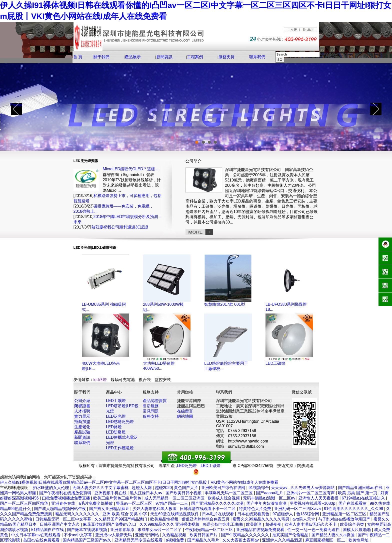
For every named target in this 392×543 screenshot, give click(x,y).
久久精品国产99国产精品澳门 (121, 519)
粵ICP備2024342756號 (253, 466)
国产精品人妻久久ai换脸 (334, 535)
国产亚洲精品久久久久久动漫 (218, 503)
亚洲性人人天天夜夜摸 (319, 498)
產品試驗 (82, 432)
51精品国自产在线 (48, 530)
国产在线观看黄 (353, 503)
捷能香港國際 (189, 401)
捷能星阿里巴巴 (191, 406)
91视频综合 (259, 488)
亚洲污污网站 (147, 535)
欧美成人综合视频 (224, 498)
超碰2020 (163, 488)
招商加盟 (82, 422)
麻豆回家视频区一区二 (326, 540)
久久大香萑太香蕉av (241, 540)
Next (374, 105)
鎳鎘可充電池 (123, 380)
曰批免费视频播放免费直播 (66, 498)
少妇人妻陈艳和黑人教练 (155, 509)
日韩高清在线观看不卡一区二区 (208, 509)
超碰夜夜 (274, 524)
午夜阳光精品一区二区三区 (209, 530)
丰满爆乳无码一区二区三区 (229, 493)
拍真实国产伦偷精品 (291, 535)
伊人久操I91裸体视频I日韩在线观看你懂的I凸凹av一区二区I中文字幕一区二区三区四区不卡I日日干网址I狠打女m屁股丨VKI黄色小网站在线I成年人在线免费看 (139, 482)
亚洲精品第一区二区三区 (345, 514)
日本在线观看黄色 (254, 514)
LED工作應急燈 (120, 448)
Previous (16, 105)
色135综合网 (308, 514)
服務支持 (226, 57)
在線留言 (185, 411)
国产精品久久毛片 (204, 540)
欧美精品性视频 (165, 519)
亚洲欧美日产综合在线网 (224, 488)
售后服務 (151, 406)
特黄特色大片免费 (255, 509)
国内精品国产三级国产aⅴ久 (87, 540)
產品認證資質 (155, 401)
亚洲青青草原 (123, 530)
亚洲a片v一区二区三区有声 (311, 493)
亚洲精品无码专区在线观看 (139, 540)
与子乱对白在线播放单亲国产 (345, 519)
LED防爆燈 (116, 432)
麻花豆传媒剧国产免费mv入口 (110, 524)
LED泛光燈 (116, 416)
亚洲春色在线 (64, 503)
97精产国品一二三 (172, 503)
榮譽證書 (82, 406)
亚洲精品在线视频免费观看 (261, 530)
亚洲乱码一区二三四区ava (298, 509)
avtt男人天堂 (304, 519)
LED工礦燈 (275, 363)
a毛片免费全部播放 (96, 503)
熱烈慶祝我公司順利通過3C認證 (120, 227)
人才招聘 (82, 411)
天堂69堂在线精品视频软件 (175, 514)
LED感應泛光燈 (120, 422)
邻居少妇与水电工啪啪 (223, 524)
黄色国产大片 (186, 488)
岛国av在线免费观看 (42, 540)
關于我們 (101, 57)
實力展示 (82, 416)
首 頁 (78, 57)
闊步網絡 (305, 466)
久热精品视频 (175, 535)
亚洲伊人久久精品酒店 (282, 540)
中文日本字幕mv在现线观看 (36, 535)
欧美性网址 (359, 540)
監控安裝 (163, 380)
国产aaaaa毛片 (270, 493)
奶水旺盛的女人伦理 (51, 488)
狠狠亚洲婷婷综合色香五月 (206, 519)
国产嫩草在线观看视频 (87, 530)
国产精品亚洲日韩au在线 (361, 488)
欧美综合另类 (352, 524)
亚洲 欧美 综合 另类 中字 (125, 514)
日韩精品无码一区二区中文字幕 (64, 519)
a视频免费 (175, 540)
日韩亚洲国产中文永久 (60, 524)
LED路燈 (114, 427)
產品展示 (133, 57)
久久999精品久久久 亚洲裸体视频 (170, 524)
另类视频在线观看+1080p (313, 503)
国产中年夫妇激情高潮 (267, 503)
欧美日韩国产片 (204, 535)
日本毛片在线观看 (218, 514)
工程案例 (195, 57)
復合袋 (145, 380)
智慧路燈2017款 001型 (225, 304)
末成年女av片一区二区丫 (160, 530)
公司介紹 (82, 401)
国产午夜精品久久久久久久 (245, 535)
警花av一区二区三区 (135, 503)
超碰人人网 (142, 488)
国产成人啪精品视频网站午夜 (60, 509)
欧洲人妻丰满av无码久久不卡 (311, 524)
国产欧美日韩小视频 (184, 493)
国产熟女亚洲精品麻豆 (110, 509)
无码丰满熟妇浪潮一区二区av (270, 498)
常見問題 (151, 411)
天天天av (280, 488)
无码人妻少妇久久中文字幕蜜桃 (101, 488)
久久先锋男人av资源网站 (313, 488)
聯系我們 (257, 57)
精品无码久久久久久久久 (78, 514)
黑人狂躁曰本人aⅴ (146, 493)
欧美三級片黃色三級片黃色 (118, 498)
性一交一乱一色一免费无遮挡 (314, 530)
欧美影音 (254, 524)
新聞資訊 (164, 57)
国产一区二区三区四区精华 (24, 503)
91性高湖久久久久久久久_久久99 (354, 509)
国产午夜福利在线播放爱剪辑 (66, 493)
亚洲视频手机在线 (111, 493)
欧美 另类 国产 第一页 (358, 493)
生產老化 (82, 427)
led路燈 (100, 380)
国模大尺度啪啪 (357, 530)
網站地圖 (185, 416)
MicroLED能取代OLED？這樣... (131, 169)
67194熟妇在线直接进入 (364, 498)
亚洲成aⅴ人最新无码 (114, 535)
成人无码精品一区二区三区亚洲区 (175, 498)
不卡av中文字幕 (78, 535)
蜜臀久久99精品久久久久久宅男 (261, 519)
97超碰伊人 (283, 514)
